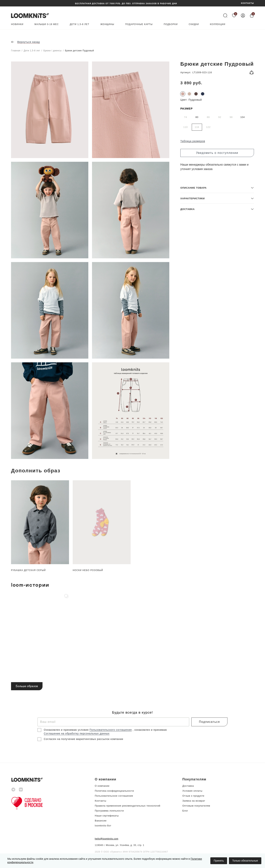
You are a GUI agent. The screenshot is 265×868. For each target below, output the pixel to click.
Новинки (17, 24)
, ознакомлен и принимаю (150, 730)
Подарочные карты (139, 24)
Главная (16, 51)
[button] (217, 432)
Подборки (171, 24)
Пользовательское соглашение (114, 796)
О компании (102, 786)
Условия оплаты (192, 791)
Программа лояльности (109, 811)
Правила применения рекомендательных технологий (128, 806)
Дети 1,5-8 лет (79, 24)
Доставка (188, 786)
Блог (185, 811)
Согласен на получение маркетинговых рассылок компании (83, 739)
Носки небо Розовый (88, 570)
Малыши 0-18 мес (47, 24)
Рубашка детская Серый (28, 570)
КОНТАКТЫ (248, 3)
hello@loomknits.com (107, 839)
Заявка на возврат (194, 801)
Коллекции (218, 24)
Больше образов (27, 686)
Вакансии (101, 821)
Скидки (194, 24)
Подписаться (209, 722)
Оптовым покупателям (196, 806)
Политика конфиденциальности (114, 791)
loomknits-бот (103, 826)
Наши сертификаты (107, 816)
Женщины (107, 24)
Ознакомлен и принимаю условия (67, 730)
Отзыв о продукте (193, 796)
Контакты (100, 801)
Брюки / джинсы (53, 51)
